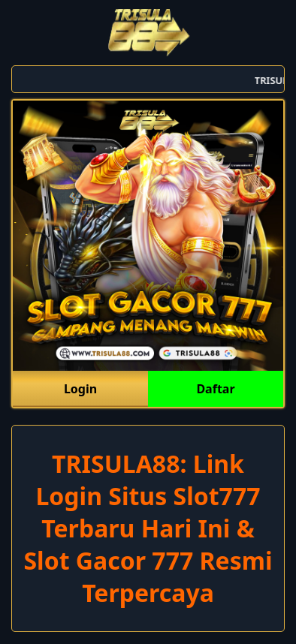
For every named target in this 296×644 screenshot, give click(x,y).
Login (80, 389)
